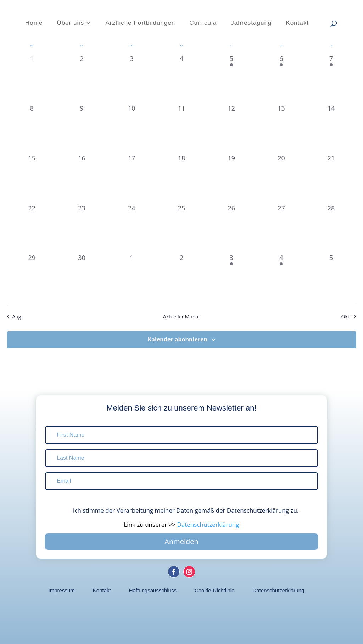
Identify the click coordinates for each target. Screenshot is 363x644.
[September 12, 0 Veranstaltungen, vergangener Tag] (231, 128)
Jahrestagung (251, 23)
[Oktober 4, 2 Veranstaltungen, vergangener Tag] (281, 278)
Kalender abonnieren (178, 339)
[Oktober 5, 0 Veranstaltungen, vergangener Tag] (331, 278)
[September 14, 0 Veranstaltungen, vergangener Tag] (331, 128)
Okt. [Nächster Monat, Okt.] (349, 317)
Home (34, 23)
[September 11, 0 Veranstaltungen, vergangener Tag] (182, 128)
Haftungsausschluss (153, 591)
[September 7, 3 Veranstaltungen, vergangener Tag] (331, 79)
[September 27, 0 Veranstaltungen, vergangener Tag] (281, 228)
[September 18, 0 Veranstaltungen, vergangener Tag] (182, 178)
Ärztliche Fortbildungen (140, 23)
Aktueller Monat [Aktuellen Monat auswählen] (181, 317)
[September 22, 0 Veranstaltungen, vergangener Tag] (32, 228)
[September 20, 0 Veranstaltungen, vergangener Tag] (281, 178)
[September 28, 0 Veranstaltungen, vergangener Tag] (331, 228)
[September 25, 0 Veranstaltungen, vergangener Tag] (182, 228)
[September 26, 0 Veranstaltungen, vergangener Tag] (231, 228)
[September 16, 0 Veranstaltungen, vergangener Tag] (82, 178)
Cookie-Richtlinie (215, 591)
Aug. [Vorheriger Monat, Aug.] (15, 317)
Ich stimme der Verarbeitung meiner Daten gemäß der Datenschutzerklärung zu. (182, 510)
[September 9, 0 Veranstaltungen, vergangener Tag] (82, 128)
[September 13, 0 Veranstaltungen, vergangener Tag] (281, 128)
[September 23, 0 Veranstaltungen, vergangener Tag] (82, 228)
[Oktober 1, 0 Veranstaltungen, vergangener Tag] (132, 278)
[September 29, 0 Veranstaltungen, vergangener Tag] (32, 278)
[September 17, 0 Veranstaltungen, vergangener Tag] (132, 178)
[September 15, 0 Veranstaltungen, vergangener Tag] (32, 178)
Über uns (70, 23)
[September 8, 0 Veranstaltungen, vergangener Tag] (32, 128)
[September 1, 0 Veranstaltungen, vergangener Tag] (32, 79)
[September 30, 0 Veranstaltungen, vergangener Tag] (82, 278)
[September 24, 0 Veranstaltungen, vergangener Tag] (132, 228)
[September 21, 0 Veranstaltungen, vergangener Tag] (331, 178)
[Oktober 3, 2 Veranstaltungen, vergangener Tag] (231, 278)
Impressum (62, 591)
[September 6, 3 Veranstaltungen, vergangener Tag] (281, 79)
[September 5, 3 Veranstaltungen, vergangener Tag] (231, 79)
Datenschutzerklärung (278, 591)
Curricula (203, 23)
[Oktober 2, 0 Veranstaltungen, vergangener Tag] (182, 278)
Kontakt (297, 23)
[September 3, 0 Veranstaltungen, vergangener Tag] (132, 79)
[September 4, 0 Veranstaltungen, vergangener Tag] (182, 79)
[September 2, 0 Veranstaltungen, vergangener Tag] (82, 79)
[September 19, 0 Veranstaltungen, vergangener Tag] (231, 178)
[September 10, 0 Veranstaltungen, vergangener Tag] (132, 128)
